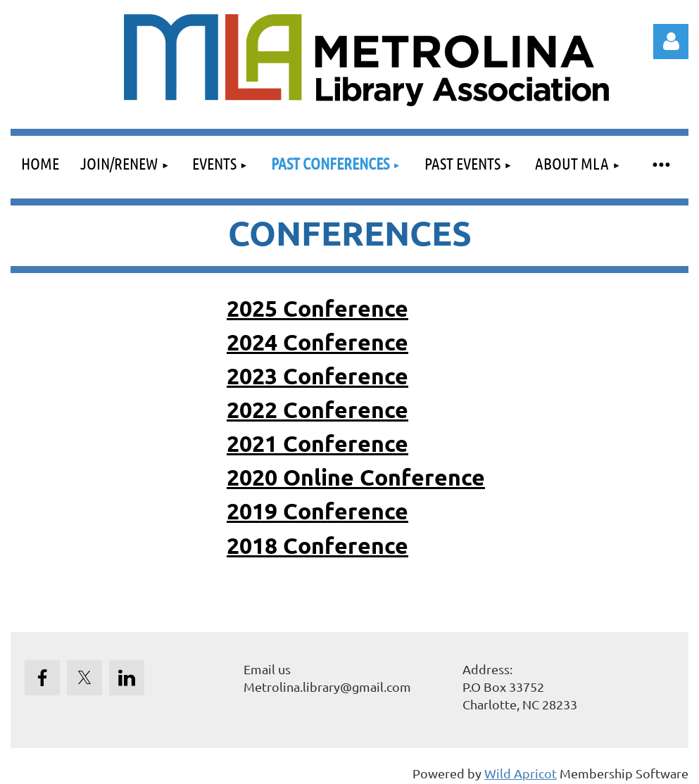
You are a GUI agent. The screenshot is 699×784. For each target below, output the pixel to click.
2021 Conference (317, 443)
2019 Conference (317, 511)
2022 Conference (317, 410)
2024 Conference (317, 342)
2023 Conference (317, 376)
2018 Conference (317, 545)
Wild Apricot (521, 773)
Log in (671, 42)
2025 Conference (317, 308)
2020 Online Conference (356, 477)
